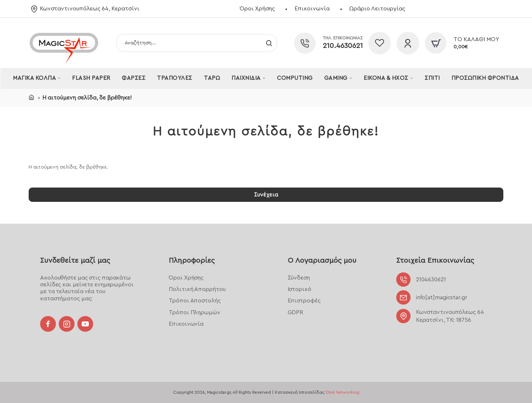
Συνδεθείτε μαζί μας (75, 261)
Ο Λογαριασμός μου (322, 261)
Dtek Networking (342, 392)
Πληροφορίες (192, 261)
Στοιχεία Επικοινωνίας (435, 261)
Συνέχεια (266, 195)
